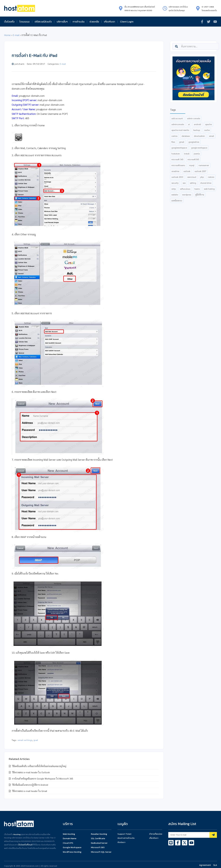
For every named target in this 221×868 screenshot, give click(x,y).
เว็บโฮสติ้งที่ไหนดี (25, 845)
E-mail (16, 35)
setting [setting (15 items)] (193, 183)
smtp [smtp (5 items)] (174, 189)
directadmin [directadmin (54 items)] (199, 136)
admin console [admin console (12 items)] (194, 118)
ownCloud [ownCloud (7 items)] (192, 177)
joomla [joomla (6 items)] (197, 154)
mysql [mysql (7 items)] (192, 165)
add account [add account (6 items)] (177, 118)
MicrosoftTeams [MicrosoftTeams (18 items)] (178, 165)
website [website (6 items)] (175, 195)
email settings (25, 740)
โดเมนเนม (25, 22)
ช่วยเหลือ (94, 22)
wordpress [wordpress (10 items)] (187, 195)
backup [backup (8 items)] (197, 130)
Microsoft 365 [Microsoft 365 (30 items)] (177, 159)
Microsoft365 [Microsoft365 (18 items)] (193, 159)
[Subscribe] (213, 835)
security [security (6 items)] (175, 183)
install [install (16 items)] (187, 154)
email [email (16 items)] (212, 136)
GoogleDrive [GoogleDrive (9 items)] (194, 142)
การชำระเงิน (79, 22)
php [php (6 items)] (202, 177)
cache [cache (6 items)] (207, 130)
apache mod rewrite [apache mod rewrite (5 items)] (180, 130)
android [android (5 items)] (197, 124)
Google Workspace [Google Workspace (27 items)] (199, 148)
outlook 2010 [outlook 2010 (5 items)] (177, 177)
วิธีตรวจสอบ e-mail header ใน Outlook (31, 772)
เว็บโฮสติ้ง (9, 22)
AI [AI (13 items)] (189, 124)
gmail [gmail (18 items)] (182, 142)
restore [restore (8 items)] (211, 177)
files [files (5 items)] (173, 142)
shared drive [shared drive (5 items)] (206, 183)
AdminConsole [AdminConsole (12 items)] (178, 124)
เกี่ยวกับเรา (110, 22)
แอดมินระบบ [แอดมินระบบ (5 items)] (177, 200)
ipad (36, 740)
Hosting (17, 834)
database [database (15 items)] (186, 136)
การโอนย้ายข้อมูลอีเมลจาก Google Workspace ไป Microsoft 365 (42, 778)
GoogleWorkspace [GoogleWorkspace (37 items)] (179, 148)
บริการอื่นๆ (62, 22)
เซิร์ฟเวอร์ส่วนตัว (43, 22)
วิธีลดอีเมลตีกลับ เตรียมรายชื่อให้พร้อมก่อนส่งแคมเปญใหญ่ (39, 766)
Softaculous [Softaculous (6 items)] (185, 189)
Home (7, 35)
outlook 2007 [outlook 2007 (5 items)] (200, 171)
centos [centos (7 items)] (174, 136)
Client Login (127, 22)
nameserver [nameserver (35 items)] (204, 165)
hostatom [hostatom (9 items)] (176, 154)
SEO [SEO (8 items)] (184, 183)
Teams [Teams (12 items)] (197, 189)
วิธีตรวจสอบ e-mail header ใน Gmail (29, 791)
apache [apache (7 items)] (208, 124)
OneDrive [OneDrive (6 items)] (175, 171)
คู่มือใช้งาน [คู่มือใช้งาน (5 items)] (200, 195)
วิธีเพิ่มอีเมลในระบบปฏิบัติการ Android (30, 785)
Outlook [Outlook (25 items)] (187, 171)
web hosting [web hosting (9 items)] (209, 189)
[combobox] (196, 46)
